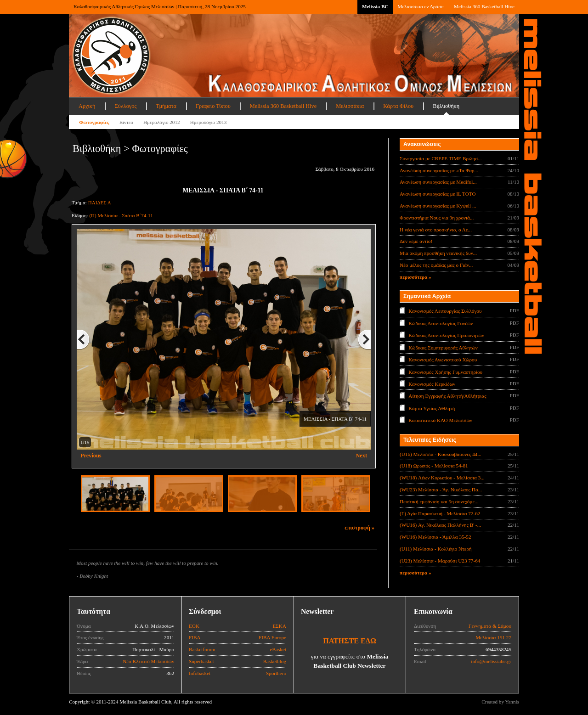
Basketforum (202, 649)
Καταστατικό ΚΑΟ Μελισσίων (440, 420)
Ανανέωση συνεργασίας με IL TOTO (438, 194)
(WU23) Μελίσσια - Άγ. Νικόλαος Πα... (441, 490)
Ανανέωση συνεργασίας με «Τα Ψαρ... (439, 170)
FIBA (195, 637)
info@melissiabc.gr (491, 661)
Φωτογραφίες (94, 122)
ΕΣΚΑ (279, 626)
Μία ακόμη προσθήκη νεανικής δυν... (438, 253)
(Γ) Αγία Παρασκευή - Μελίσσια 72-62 (440, 513)
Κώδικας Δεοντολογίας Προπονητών (446, 335)
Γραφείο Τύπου (213, 106)
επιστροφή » (359, 528)
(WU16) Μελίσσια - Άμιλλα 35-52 (435, 537)
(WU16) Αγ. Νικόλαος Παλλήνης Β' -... (440, 525)
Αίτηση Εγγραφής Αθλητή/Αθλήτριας (447, 396)
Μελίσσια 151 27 (493, 637)
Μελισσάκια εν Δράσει (421, 6)
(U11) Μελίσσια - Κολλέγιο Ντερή (436, 549)
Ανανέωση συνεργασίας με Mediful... (438, 182)
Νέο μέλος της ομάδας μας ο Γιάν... (436, 265)
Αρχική (87, 106)
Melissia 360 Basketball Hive (484, 6)
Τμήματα (166, 106)
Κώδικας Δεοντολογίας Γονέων (441, 323)
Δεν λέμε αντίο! (416, 241)
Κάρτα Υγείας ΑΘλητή (432, 408)
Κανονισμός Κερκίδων (432, 384)
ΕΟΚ (194, 626)
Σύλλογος (125, 106)
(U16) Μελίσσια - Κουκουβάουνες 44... (441, 454)
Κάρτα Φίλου (398, 106)
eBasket (278, 649)
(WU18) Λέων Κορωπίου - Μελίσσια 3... (442, 478)
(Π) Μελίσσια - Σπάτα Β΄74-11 (121, 215)
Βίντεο (126, 122)
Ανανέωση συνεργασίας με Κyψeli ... (438, 206)
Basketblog (275, 661)
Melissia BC (375, 6)
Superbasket (201, 661)
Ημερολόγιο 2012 (162, 122)
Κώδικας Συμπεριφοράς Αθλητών (443, 347)
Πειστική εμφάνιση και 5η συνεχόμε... (439, 501)
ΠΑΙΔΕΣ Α (100, 203)
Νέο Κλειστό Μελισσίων (148, 661)
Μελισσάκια (350, 106)
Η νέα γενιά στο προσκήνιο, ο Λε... (436, 230)
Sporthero (276, 673)
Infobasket (200, 673)
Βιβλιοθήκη (446, 106)
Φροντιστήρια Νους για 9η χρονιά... (437, 218)
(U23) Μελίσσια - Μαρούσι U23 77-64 (440, 561)
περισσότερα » (416, 277)
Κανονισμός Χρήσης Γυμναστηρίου (445, 372)
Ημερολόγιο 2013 (209, 122)
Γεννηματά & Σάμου (490, 626)
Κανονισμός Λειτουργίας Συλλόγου (445, 311)
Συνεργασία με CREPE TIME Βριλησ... (441, 158)
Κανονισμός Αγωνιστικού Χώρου (443, 360)
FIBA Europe (272, 637)
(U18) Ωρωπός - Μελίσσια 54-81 (434, 466)
